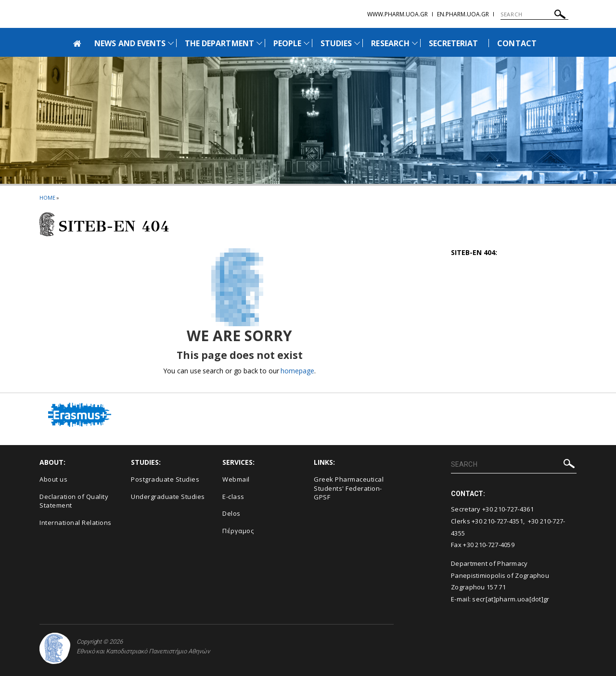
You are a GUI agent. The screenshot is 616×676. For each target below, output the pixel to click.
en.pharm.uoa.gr (463, 14)
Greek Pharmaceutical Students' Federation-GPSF (349, 488)
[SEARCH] (534, 14)
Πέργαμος (238, 531)
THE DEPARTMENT (219, 43)
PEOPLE (287, 43)
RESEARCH (390, 43)
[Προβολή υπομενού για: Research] (415, 43)
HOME (47, 198)
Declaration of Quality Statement (74, 501)
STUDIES (336, 43)
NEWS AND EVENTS (130, 43)
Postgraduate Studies (165, 479)
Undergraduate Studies (168, 497)
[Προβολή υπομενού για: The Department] (259, 43)
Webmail (236, 479)
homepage (297, 371)
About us (53, 479)
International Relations (76, 523)
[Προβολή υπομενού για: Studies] (357, 43)
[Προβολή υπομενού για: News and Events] (171, 43)
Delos (231, 513)
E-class (233, 497)
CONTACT (517, 43)
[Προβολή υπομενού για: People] (307, 43)
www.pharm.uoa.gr (398, 14)
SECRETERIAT (454, 43)
